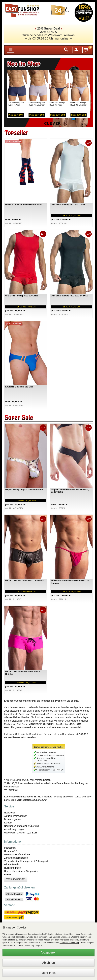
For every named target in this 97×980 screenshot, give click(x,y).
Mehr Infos (48, 973)
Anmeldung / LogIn (14, 829)
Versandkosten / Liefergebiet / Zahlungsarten (27, 861)
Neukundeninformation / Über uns (21, 826)
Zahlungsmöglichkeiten (16, 858)
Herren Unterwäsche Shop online (21, 871)
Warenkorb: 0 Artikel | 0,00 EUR (21, 833)
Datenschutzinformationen (18, 854)
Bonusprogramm (13, 819)
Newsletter (10, 813)
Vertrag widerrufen (16, 879)
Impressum (10, 848)
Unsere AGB (11, 851)
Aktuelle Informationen (16, 816)
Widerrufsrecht (12, 864)
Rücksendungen (13, 868)
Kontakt (8, 823)
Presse (8, 874)
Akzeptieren (48, 952)
